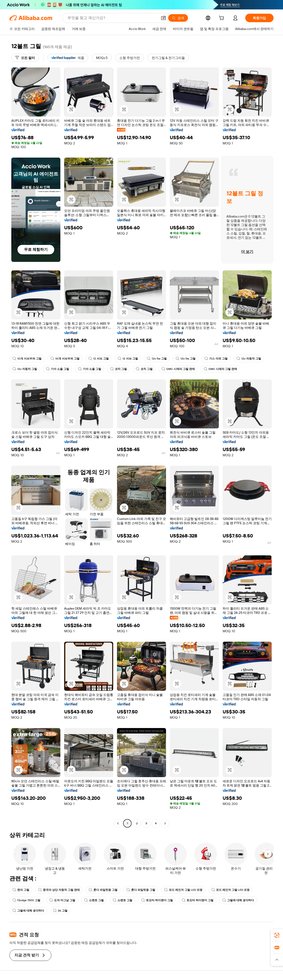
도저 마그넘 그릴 (62, 900)
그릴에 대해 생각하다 (238, 900)
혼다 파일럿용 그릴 (103, 890)
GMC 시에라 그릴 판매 (178, 369)
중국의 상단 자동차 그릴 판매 (59, 890)
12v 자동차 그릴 (249, 359)
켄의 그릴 (21, 890)
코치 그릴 (119, 369)
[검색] (178, 18)
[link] (277, 935)
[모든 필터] (25, 58)
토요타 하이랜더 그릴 (157, 900)
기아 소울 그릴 (58, 369)
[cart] (222, 19)
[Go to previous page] (118, 823)
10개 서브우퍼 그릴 (27, 359)
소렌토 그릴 (94, 900)
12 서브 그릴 (99, 359)
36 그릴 (60, 911)
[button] (163, 18)
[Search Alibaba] (112, 18)
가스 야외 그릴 (216, 359)
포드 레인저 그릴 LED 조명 (183, 890)
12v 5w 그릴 (157, 359)
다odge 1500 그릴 (26, 900)
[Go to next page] (165, 823)
